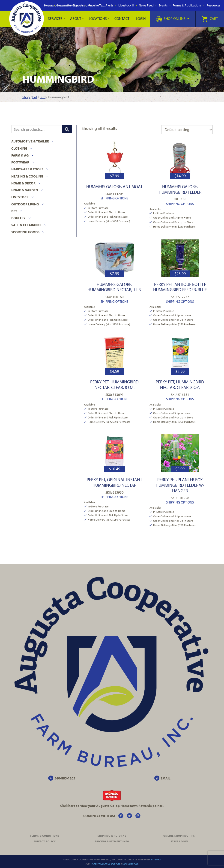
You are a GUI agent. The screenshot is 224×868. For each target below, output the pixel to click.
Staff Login (179, 841)
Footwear (20, 162)
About (76, 18)
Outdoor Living (25, 204)
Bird (43, 97)
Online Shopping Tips (179, 836)
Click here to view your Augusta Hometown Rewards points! (112, 806)
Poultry (18, 218)
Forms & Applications (187, 5)
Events (163, 5)
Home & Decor (23, 183)
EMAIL (166, 778)
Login (141, 18)
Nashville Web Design (106, 864)
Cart (210, 18)
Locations (98, 18)
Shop (26, 97)
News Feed (146, 5)
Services (55, 18)
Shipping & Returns (112, 836)
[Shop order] (187, 130)
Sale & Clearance (26, 225)
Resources (214, 5)
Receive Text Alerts (101, 5)
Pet (35, 97)
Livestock (20, 197)
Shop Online (172, 18)
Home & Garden (25, 190)
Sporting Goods (25, 232)
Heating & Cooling (27, 176)
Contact (122, 18)
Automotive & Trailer (30, 141)
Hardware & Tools (27, 169)
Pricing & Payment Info (112, 841)
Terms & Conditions (45, 836)
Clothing (19, 148)
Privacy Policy (45, 841)
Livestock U (126, 5)
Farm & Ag (20, 155)
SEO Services (131, 864)
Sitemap (156, 859)
